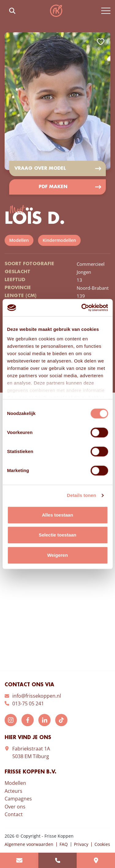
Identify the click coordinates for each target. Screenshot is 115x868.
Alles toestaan (58, 515)
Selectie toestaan (57, 535)
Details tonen (81, 495)
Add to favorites (101, 42)
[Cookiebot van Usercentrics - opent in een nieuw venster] (82, 308)
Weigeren (57, 555)
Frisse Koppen (56, 11)
